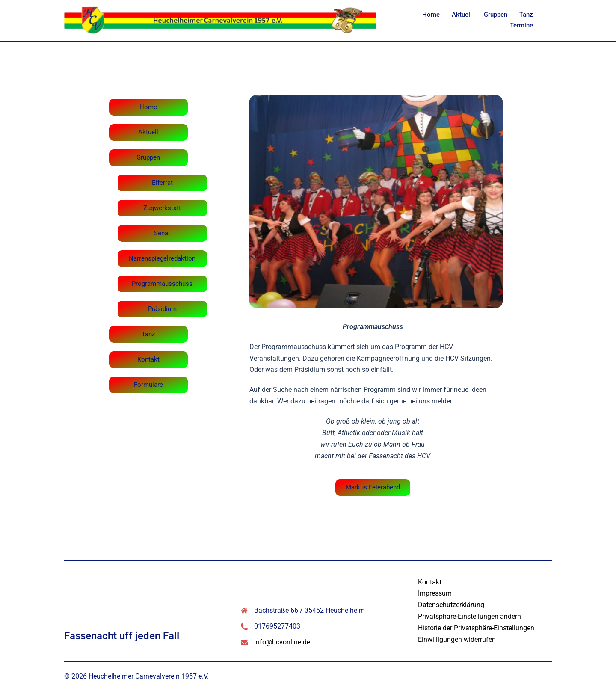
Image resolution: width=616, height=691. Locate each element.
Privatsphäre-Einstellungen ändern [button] (469, 616)
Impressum (435, 593)
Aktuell (462, 15)
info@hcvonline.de (282, 642)
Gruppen (496, 15)
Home (431, 15)
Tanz (526, 15)
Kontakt (430, 582)
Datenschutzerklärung (451, 605)
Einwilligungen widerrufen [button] (457, 639)
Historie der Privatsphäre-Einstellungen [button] (476, 628)
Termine (521, 25)
